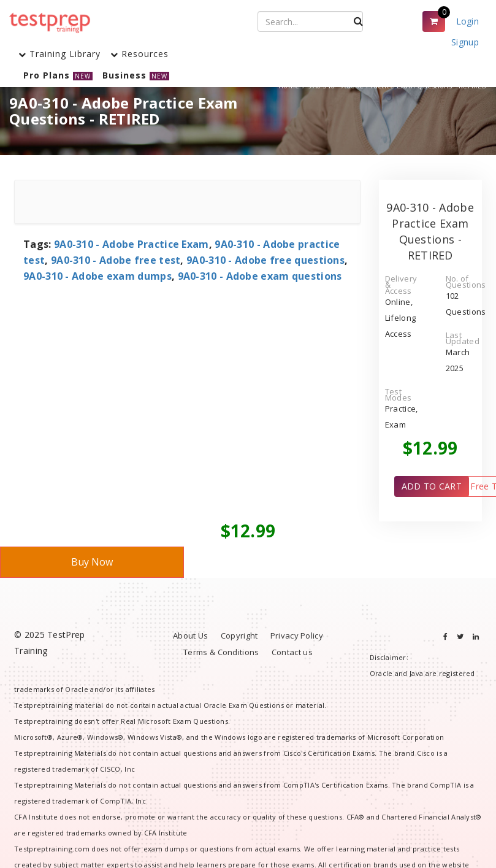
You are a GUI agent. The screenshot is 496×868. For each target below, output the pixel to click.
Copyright (239, 636)
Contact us (292, 652)
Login (468, 21)
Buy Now (92, 562)
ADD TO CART (432, 486)
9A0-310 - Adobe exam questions (260, 276)
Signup (465, 42)
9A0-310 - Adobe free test (116, 260)
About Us (190, 636)
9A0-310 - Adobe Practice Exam (132, 244)
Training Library (59, 54)
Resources (139, 54)
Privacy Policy (297, 636)
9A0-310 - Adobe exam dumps (97, 276)
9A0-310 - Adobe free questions (265, 260)
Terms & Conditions (221, 652)
